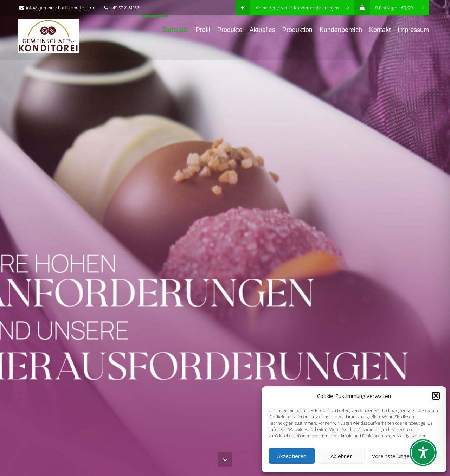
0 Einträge (389, 8)
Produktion (297, 30)
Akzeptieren (292, 456)
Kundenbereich (341, 30)
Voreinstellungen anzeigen (404, 456)
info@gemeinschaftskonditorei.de (57, 8)
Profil (203, 30)
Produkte (230, 30)
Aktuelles (262, 30)
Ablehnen (342, 456)
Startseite (175, 30)
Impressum (413, 30)
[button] (436, 396)
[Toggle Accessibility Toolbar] (423, 453)
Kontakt (380, 30)
